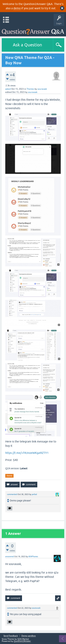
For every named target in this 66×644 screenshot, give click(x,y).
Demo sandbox (29, 636)
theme (9, 476)
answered (10, 556)
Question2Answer (22, 641)
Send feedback (11, 636)
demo (17, 8)
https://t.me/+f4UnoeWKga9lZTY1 (27, 453)
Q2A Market (23, 639)
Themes (30, 89)
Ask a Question (27, 45)
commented (12, 494)
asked (8, 89)
